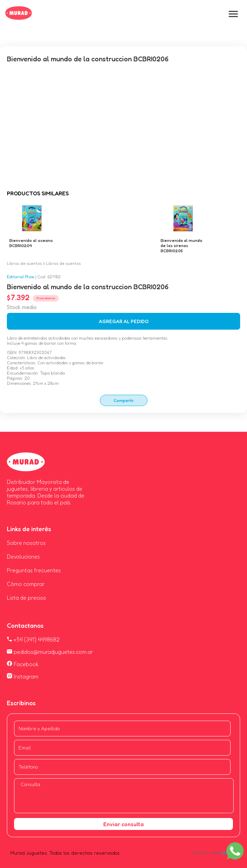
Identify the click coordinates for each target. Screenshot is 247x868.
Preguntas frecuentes (34, 570)
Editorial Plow (21, 277)
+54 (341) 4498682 (33, 639)
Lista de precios (26, 598)
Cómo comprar (26, 584)
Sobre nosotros (26, 543)
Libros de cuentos (24, 263)
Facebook (23, 664)
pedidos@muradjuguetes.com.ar (50, 652)
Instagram (23, 676)
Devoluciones (23, 557)
